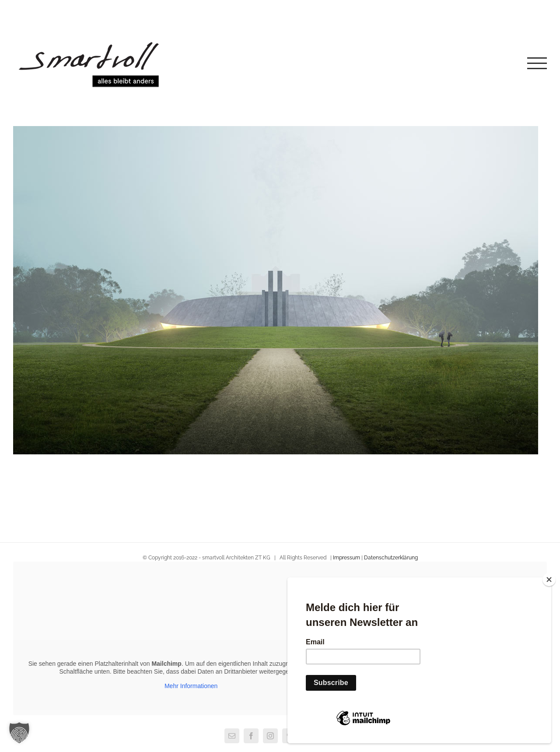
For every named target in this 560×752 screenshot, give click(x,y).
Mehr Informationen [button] (191, 686)
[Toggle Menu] (537, 63)
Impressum (346, 558)
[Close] (549, 580)
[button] (19, 733)
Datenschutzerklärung (391, 558)
